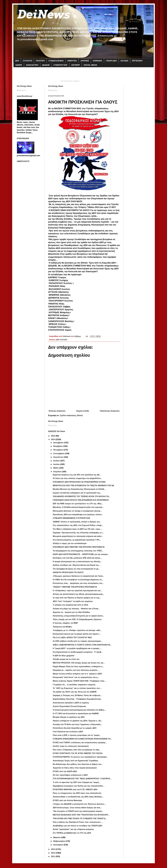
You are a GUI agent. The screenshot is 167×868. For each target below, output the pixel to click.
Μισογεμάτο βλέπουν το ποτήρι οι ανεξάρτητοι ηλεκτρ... (77, 511)
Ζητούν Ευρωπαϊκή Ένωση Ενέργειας (69, 706)
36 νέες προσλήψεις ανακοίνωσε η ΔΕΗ (70, 775)
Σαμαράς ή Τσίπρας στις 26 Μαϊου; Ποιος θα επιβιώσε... (77, 695)
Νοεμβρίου (58, 446)
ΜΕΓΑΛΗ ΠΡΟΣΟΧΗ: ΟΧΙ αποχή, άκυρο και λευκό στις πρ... (79, 663)
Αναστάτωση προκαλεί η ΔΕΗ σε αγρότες (71, 703)
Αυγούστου (58, 457)
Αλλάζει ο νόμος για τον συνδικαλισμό (70, 543)
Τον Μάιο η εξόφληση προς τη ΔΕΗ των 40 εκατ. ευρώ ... (78, 529)
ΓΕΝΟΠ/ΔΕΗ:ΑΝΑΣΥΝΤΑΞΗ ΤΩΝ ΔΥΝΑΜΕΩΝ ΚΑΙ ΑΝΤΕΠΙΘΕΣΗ (81, 500)
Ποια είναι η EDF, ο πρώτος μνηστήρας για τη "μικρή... (77, 735)
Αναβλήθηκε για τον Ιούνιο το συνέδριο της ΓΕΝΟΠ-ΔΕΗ (77, 826)
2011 (53, 856)
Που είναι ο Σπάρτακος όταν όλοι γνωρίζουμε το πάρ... (77, 750)
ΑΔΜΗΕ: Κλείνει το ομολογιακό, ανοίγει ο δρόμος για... (77, 522)
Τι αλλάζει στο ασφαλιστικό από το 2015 (70, 605)
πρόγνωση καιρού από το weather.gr (70, 81)
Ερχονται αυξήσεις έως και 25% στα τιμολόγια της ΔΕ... (77, 475)
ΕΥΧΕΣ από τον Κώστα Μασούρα (67, 800)
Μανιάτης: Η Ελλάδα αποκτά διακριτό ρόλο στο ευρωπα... (78, 507)
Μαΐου (56, 468)
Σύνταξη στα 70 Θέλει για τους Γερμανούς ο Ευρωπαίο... (77, 724)
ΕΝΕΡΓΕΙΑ (72, 61)
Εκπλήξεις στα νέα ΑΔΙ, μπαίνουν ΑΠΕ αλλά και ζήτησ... (77, 558)
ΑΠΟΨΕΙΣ (85, 61)
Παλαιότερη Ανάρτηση (110, 411)
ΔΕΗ (17, 61)
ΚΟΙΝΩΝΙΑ (97, 61)
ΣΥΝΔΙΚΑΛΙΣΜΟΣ (56, 61)
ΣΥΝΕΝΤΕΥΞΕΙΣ (60, 65)
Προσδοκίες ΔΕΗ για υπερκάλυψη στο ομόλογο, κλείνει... (78, 515)
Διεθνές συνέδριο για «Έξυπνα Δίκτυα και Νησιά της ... (77, 565)
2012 (53, 853)
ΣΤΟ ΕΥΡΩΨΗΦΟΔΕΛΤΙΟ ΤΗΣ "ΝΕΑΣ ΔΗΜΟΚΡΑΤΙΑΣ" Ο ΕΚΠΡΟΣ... (82, 779)
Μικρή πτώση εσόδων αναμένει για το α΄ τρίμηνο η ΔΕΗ (77, 674)
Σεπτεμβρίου (59, 453)
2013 (53, 849)
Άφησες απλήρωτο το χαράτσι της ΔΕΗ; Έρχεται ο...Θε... (78, 721)
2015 (53, 436)
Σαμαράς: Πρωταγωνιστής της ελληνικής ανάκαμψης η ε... (78, 533)
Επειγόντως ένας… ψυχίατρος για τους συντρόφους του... (78, 583)
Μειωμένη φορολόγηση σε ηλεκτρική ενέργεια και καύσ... (78, 536)
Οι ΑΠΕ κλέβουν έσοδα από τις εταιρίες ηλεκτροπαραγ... (78, 641)
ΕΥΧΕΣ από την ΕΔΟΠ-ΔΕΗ (65, 771)
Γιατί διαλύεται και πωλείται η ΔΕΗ (68, 732)
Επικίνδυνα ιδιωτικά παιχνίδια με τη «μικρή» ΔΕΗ (75, 728)
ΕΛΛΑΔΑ (124, 61)
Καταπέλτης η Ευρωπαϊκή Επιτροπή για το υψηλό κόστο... (79, 616)
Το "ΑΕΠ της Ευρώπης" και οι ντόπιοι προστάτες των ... (77, 688)
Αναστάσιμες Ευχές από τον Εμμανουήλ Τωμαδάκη (75, 761)
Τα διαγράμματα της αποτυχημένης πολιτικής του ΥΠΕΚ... (78, 551)
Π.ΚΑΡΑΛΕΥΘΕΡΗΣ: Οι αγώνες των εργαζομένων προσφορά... (80, 757)
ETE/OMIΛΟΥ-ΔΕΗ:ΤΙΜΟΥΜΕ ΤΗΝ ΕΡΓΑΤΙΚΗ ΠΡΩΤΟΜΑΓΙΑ (79, 547)
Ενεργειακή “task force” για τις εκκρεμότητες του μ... (76, 677)
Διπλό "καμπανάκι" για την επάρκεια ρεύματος (73, 829)
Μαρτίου (57, 837)
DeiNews (43, 14)
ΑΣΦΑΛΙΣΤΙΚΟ (32, 65)
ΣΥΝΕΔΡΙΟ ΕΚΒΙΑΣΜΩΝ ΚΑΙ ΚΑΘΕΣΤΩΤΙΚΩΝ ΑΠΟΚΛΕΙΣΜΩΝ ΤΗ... (82, 739)
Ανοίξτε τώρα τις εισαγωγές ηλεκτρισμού (71, 746)
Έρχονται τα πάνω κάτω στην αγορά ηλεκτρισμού (75, 768)
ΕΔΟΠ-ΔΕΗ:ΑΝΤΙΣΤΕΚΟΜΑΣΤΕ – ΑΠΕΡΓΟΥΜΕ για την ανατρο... (81, 554)
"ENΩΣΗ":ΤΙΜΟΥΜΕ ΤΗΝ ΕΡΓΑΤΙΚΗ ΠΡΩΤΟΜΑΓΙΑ (75, 587)
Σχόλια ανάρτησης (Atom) (71, 415)
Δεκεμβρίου (59, 443)
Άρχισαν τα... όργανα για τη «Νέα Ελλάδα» (71, 612)
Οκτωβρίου (58, 450)
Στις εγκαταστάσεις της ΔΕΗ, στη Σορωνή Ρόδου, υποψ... (78, 525)
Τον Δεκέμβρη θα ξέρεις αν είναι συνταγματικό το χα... (76, 569)
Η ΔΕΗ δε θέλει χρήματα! (64, 656)
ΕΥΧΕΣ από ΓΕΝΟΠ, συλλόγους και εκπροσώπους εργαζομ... (80, 743)
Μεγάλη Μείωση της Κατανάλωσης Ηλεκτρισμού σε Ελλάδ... (79, 489)
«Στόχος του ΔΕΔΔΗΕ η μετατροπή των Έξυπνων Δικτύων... (79, 804)
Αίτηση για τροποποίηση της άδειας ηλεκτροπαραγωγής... (79, 594)
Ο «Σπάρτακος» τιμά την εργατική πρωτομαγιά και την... (77, 591)
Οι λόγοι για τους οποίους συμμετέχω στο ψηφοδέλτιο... (77, 478)
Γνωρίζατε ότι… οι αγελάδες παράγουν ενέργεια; (74, 685)
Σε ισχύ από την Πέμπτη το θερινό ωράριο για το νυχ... (77, 598)
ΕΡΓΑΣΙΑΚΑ (137, 61)
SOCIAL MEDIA (90, 65)
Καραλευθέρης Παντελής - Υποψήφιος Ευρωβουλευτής (77, 699)
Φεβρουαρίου (59, 841)
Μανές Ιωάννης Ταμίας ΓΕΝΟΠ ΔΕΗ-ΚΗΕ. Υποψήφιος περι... (79, 681)
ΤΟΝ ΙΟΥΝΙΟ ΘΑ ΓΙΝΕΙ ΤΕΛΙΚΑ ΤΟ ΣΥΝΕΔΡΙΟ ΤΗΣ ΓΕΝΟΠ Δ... (80, 819)
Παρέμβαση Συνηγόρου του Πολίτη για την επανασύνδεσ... (79, 786)
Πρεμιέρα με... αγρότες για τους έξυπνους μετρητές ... (76, 670)
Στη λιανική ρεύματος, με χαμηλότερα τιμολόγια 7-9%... (77, 540)
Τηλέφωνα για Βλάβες (62, 627)
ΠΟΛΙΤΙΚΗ (40, 61)
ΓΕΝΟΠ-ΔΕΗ (111, 61)
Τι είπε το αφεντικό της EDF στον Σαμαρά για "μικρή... (76, 782)
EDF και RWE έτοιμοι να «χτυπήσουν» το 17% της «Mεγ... (78, 504)
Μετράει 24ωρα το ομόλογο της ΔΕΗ (69, 717)
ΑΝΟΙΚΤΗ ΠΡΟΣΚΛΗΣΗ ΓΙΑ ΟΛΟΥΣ (68, 572)
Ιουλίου (57, 461)
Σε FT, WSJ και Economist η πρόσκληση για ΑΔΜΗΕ (76, 714)
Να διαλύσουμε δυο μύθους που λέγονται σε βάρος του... (78, 764)
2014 (53, 439)
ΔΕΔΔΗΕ (46, 65)
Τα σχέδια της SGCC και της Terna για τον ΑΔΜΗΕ (75, 692)
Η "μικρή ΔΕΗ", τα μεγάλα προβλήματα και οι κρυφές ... (77, 648)
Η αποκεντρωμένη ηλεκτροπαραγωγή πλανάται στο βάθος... (79, 710)
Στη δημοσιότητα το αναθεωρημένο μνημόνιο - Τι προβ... (78, 652)
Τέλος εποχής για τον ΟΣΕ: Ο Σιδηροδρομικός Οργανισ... (78, 619)
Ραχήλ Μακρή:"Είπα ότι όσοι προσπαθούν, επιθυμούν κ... (78, 667)
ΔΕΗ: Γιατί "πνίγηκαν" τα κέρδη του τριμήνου (73, 601)
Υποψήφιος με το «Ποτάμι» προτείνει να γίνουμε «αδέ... (77, 630)
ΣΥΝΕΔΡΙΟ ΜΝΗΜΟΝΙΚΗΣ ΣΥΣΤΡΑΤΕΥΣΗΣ (71, 518)
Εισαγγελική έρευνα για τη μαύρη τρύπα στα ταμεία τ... (77, 634)
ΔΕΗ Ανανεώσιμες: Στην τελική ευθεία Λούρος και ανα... (77, 808)
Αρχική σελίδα (83, 411)
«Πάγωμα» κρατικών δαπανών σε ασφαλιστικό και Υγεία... (78, 576)
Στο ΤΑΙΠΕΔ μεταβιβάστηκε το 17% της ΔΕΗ (72, 833)
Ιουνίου (57, 464)
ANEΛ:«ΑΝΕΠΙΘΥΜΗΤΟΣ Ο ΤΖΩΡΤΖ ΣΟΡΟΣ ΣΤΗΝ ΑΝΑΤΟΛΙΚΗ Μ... (82, 645)
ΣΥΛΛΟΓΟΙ (27, 61)
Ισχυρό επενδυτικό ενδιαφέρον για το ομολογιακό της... (77, 493)
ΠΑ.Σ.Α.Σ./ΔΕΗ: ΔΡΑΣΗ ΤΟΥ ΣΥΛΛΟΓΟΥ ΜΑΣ (72, 638)
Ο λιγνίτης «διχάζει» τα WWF (65, 623)
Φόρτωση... (53, 90)
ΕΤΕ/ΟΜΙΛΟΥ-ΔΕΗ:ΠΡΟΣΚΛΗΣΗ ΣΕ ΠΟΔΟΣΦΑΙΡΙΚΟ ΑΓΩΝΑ (79, 482)
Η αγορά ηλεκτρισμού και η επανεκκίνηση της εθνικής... (77, 562)
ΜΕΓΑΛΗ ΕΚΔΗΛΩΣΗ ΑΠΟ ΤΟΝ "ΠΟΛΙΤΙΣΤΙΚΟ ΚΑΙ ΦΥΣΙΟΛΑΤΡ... (81, 815)
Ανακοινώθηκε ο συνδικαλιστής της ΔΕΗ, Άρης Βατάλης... (78, 797)
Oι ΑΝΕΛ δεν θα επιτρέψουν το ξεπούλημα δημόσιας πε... (78, 580)
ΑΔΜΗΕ (19, 65)
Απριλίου (58, 472)
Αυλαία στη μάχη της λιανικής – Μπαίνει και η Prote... (76, 609)
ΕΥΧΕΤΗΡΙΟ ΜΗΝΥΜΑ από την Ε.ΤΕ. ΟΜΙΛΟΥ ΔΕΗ (75, 790)
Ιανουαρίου (58, 845)
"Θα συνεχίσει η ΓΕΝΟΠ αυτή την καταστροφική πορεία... (78, 811)
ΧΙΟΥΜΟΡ (75, 65)
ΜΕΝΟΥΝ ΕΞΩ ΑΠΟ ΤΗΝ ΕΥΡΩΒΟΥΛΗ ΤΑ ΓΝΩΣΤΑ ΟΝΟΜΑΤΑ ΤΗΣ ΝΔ (83, 486)
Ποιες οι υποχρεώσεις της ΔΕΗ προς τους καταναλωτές (77, 793)
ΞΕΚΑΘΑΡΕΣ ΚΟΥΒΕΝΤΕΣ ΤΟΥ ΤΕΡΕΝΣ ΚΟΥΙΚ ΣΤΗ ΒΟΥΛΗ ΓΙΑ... (82, 496)
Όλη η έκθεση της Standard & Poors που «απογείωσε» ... (78, 822)
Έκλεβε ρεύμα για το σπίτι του (66, 659)
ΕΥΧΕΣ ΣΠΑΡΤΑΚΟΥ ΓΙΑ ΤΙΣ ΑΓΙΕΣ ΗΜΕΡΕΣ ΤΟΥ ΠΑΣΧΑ (78, 753)
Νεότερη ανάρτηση (57, 411)
